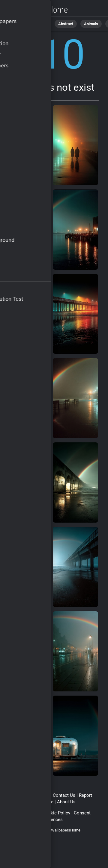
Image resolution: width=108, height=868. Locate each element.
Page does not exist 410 (36, 10)
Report (85, 795)
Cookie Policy (56, 813)
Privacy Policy (25, 813)
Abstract (66, 24)
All (23, 24)
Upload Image (40, 802)
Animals (91, 24)
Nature (42, 24)
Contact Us (64, 795)
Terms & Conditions (29, 795)
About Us (66, 802)
